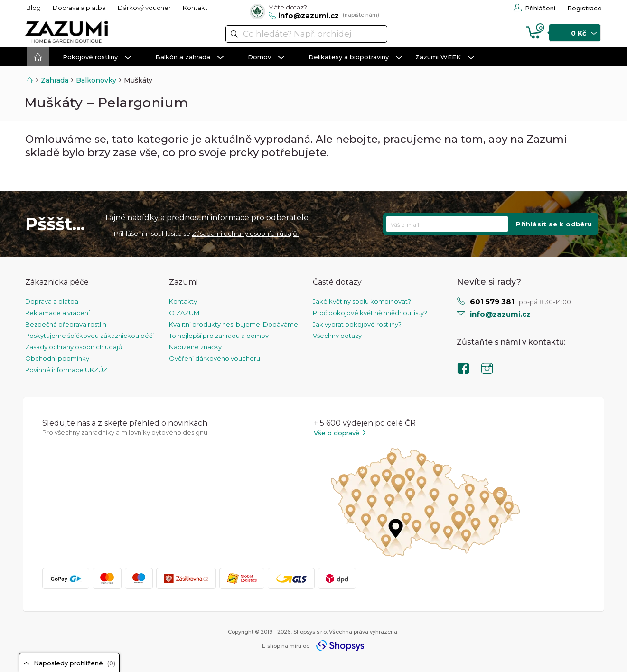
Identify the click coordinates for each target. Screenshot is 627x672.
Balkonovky (96, 80)
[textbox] (306, 34)
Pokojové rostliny (97, 57)
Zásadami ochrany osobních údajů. (245, 233)
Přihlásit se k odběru (554, 224)
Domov (266, 57)
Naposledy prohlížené (69, 663)
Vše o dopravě (340, 433)
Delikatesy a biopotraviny (355, 57)
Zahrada (55, 80)
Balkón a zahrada (189, 57)
